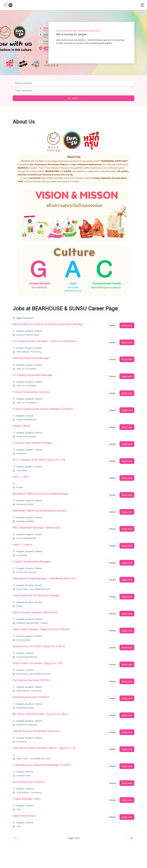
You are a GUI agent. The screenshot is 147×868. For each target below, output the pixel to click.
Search (73, 98)
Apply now (127, 325)
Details (113, 325)
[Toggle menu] (143, 5)
